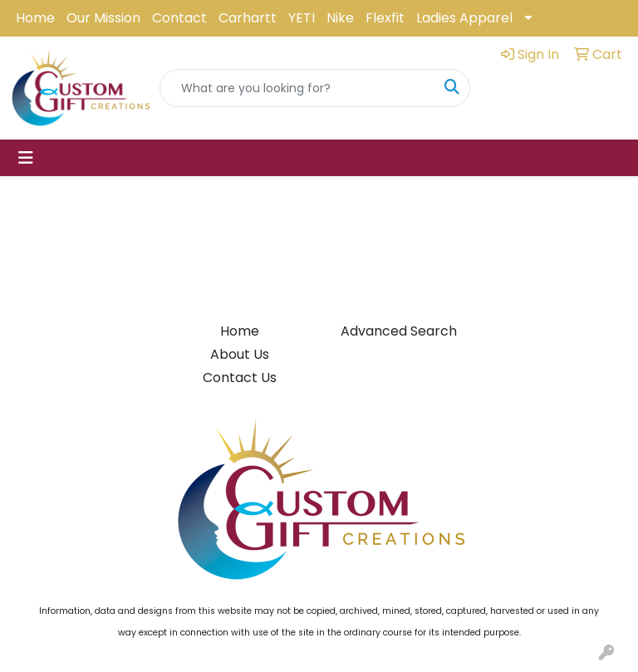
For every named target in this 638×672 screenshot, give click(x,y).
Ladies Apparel (464, 18)
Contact (179, 18)
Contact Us (240, 378)
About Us (240, 354)
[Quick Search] (297, 88)
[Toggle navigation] (26, 158)
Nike (340, 18)
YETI (302, 18)
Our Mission (103, 18)
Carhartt (248, 18)
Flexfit (385, 18)
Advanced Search (399, 331)
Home (35, 18)
